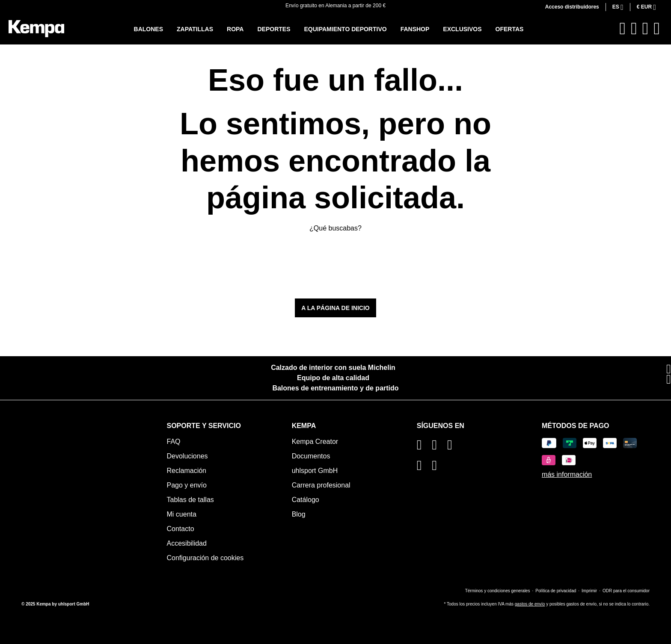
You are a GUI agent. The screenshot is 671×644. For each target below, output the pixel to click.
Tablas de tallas (190, 500)
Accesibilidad (187, 543)
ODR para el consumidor (626, 591)
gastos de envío (530, 604)
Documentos (311, 456)
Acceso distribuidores (572, 7)
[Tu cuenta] (646, 29)
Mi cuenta (182, 514)
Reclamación (187, 471)
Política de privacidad (556, 591)
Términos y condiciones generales (498, 591)
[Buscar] (623, 29)
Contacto (181, 529)
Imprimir (589, 591)
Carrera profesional (321, 485)
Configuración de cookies (205, 558)
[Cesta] (657, 29)
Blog (299, 514)
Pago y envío (187, 485)
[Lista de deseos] (634, 29)
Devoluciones (187, 456)
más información (567, 474)
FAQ (174, 442)
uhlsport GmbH (315, 471)
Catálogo (306, 500)
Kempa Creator (315, 442)
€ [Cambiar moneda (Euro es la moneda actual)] (645, 7)
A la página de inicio (335, 308)
